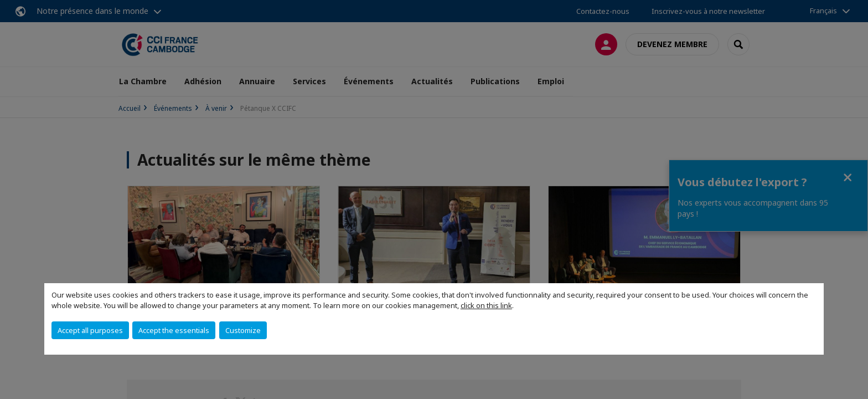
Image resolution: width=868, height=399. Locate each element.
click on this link (486, 305)
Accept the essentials (174, 330)
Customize (243, 330)
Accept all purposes (90, 330)
